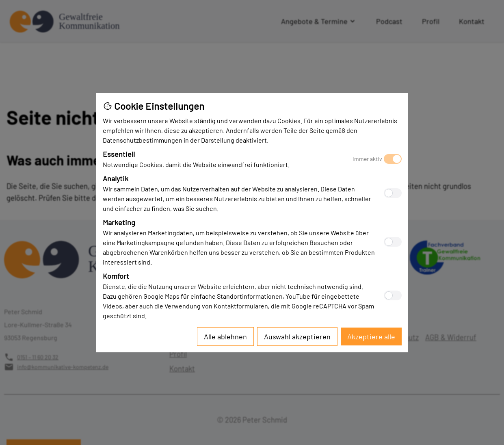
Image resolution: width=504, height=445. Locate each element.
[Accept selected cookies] (297, 336)
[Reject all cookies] (225, 336)
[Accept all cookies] (371, 336)
